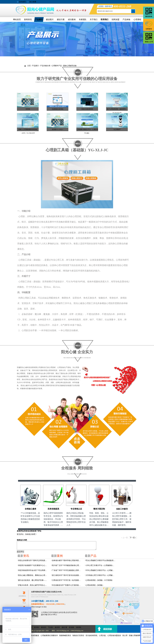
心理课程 (137, 19)
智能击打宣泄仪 (78, 635)
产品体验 (126, 19)
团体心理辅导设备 (70, 66)
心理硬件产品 (57, 66)
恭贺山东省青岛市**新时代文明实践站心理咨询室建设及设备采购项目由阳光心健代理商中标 (33, 560)
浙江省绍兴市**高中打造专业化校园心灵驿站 (67, 575)
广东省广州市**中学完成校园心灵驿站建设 (67, 570)
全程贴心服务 (31, 509)
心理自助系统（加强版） (95, 585)
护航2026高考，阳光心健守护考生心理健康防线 (33, 585)
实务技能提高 (53, 509)
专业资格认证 (76, 509)
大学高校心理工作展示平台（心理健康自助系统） (101, 575)
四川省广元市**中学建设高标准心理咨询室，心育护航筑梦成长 (67, 565)
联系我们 (105, 19)
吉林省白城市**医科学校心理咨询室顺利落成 (67, 560)
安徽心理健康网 (135, 635)
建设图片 (50, 19)
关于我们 (94, 19)
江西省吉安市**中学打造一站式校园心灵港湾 (67, 580)
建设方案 (61, 19)
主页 (29, 66)
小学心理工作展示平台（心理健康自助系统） (101, 565)
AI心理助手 (117, 129)
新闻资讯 (28, 19)
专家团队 (83, 19)
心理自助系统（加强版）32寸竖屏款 (99, 580)
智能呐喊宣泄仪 (65, 635)
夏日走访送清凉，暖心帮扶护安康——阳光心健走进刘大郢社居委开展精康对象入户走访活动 (33, 580)
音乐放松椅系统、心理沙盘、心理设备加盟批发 (103, 635)
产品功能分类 (45, 66)
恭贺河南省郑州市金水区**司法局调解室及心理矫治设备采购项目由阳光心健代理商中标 (33, 570)
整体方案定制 (99, 509)
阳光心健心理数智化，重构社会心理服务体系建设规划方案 (33, 575)
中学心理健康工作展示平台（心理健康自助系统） (101, 570)
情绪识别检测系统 (87, 109)
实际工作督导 (122, 509)
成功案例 (72, 19)
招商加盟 (115, 19)
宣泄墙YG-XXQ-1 (57, 129)
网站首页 (17, 19)
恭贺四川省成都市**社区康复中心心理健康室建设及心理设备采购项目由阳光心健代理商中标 (33, 565)
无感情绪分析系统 (58, 109)
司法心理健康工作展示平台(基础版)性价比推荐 (101, 560)
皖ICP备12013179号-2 (49, 615)
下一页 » (133, 538)
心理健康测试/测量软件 (49, 635)
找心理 (125, 635)
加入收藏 (33, 2)
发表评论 (20, 531)
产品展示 (39, 19)
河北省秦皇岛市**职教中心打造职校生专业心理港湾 (67, 585)
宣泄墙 (28, 109)
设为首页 (22, 2)
